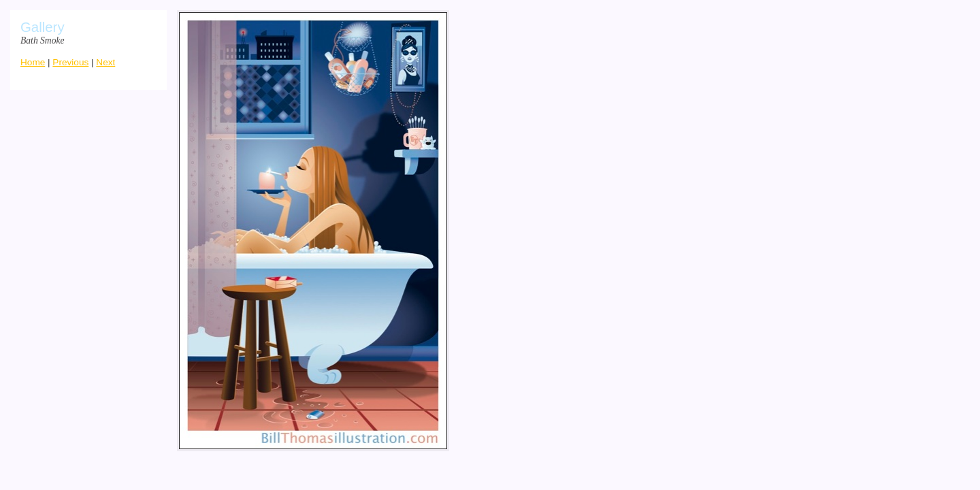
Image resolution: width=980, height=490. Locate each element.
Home (33, 62)
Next (105, 62)
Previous (70, 62)
